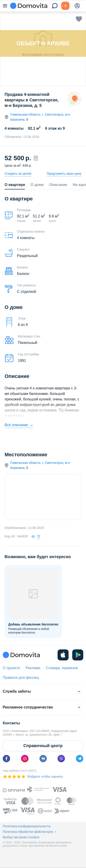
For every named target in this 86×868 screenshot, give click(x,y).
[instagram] (25, 759)
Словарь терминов (62, 668)
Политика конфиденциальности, (27, 826)
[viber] (61, 759)
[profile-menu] (77, 6)
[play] (78, 655)
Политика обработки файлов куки (28, 832)
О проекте (11, 668)
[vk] (43, 759)
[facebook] (6, 759)
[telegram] (80, 759)
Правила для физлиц (21, 678)
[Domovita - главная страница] (29, 6)
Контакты (11, 723)
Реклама (33, 668)
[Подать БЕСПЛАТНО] (65, 6)
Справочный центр (43, 746)
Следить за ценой (18, 174)
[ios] (63, 655)
